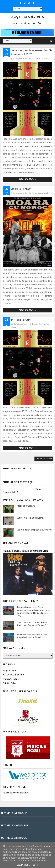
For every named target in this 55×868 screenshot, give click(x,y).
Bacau (34, 193)
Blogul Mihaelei (10, 670)
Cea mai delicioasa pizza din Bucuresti (34, 530)
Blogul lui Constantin (27, 17)
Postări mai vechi (44, 459)
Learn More (23, 865)
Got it (36, 865)
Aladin (45, 59)
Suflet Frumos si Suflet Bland (30, 518)
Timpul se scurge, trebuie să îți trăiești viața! (26, 551)
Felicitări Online (10, 683)
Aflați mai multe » (28, 179)
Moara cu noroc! (21, 189)
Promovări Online (11, 679)
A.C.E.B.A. (36, 59)
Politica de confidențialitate (15, 793)
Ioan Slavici (43, 193)
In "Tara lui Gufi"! (22, 320)
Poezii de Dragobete (26, 506)
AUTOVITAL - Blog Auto (13, 675)
